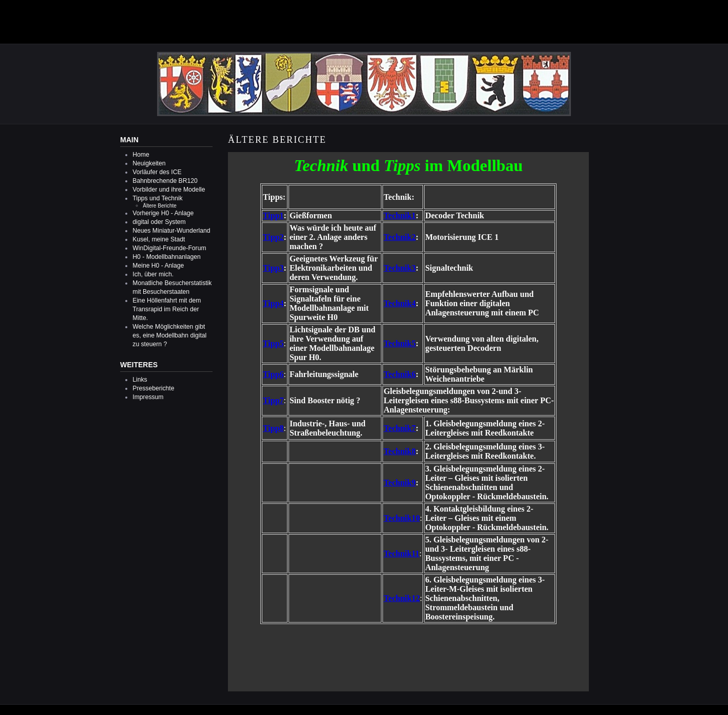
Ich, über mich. (153, 274)
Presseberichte (153, 388)
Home (141, 155)
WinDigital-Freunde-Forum (169, 248)
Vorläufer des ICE (157, 172)
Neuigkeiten (149, 163)
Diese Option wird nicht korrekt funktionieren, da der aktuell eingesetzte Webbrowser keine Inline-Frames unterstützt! (408, 422)
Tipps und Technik (157, 198)
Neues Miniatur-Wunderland (171, 231)
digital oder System (159, 222)
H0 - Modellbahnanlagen (166, 257)
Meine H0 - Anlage (158, 266)
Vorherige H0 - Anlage (163, 213)
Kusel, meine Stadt (159, 239)
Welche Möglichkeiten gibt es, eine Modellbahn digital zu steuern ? (169, 335)
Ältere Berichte (160, 206)
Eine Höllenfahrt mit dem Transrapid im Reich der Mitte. (167, 309)
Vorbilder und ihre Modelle (169, 190)
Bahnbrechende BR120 (165, 181)
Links (140, 380)
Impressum (148, 397)
